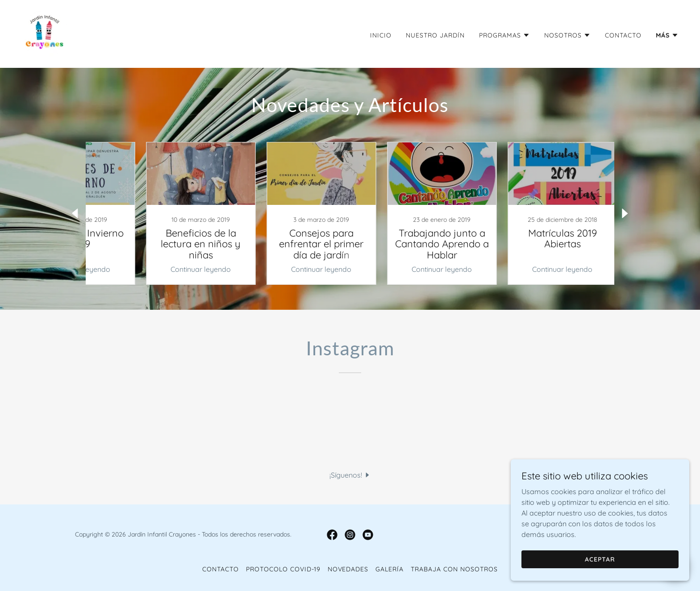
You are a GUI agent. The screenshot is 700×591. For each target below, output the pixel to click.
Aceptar (600, 559)
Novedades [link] (348, 569)
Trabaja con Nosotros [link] (454, 569)
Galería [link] (390, 569)
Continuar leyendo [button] (169, 269)
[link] (45, 33)
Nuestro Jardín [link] (435, 35)
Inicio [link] (381, 35)
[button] (504, 35)
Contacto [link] (623, 35)
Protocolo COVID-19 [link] (283, 569)
